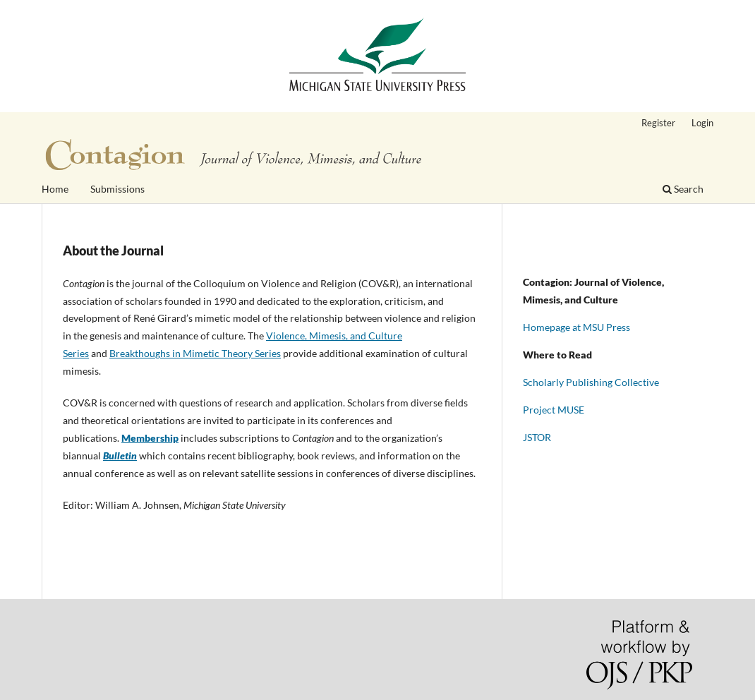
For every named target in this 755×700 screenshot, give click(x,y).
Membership (150, 438)
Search (683, 189)
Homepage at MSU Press (576, 327)
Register (658, 123)
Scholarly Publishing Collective (591, 382)
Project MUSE (554, 410)
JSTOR (537, 437)
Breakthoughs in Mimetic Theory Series (195, 353)
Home (55, 189)
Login (702, 123)
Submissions (117, 189)
